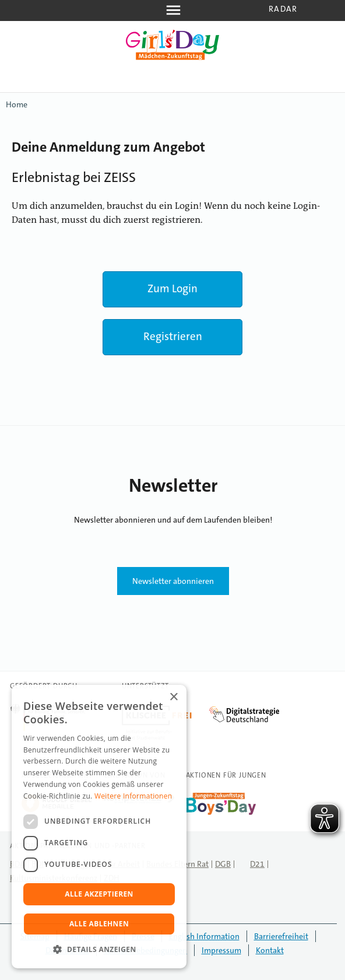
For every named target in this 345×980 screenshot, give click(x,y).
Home (17, 104)
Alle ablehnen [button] (99, 924)
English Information (204, 936)
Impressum (221, 950)
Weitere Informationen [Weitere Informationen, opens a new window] (133, 796)
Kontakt (270, 950)
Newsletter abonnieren (173, 581)
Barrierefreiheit (281, 936)
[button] (99, 950)
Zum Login (172, 288)
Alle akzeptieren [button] (99, 894)
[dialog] (99, 827)
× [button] (173, 697)
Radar (283, 9)
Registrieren (173, 336)
